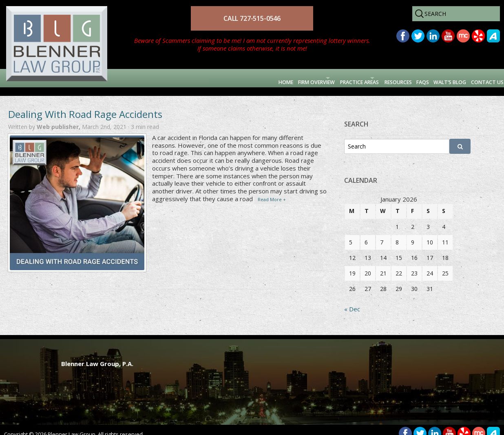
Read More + (272, 191)
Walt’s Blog (426, 78)
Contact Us (478, 78)
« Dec (352, 300)
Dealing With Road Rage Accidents (85, 105)
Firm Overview (218, 78)
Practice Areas (287, 78)
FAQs (386, 78)
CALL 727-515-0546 (252, 18)
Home (174, 78)
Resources (350, 78)
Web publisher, (59, 118)
